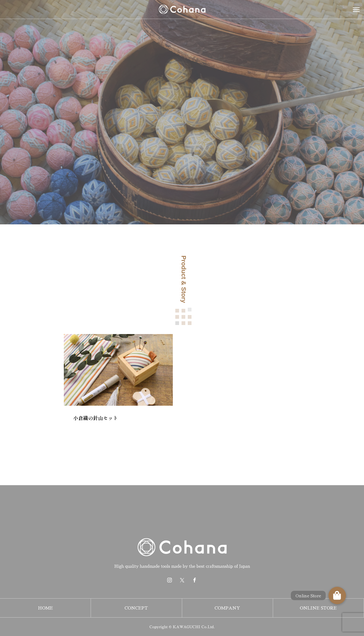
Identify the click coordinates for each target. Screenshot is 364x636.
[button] (337, 595)
